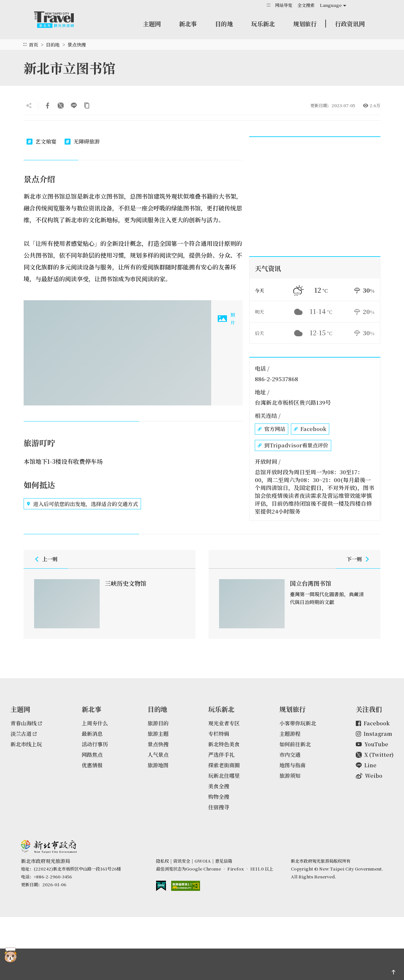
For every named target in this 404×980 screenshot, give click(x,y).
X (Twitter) (375, 755)
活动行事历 (95, 744)
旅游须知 (290, 776)
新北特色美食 (224, 744)
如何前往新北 (295, 744)
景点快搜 (77, 45)
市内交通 (290, 755)
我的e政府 (161, 886)
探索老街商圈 (224, 765)
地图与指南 (293, 765)
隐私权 (162, 861)
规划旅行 (305, 24)
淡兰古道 (24, 734)
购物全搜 (219, 797)
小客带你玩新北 (298, 723)
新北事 (188, 24)
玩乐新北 (263, 24)
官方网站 (272, 429)
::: (269, 5)
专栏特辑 (219, 734)
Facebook (310, 429)
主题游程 (290, 734)
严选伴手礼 (221, 755)
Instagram (374, 734)
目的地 (224, 24)
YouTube (372, 744)
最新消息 (92, 734)
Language (331, 5)
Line (366, 765)
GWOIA (203, 861)
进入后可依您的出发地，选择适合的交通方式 (82, 504)
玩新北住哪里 (224, 776)
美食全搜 (219, 786)
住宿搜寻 (219, 807)
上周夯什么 (95, 723)
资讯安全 (182, 861)
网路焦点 (92, 755)
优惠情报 (92, 765)
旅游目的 (158, 723)
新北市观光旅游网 (60, 20)
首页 (33, 45)
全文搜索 (306, 5)
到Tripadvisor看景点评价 (293, 445)
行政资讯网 (350, 24)
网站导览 (284, 5)
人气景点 (158, 755)
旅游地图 (158, 765)
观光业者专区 (224, 723)
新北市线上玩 (26, 744)
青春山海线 (26, 723)
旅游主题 (158, 734)
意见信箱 (224, 861)
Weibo (369, 776)
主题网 (152, 24)
